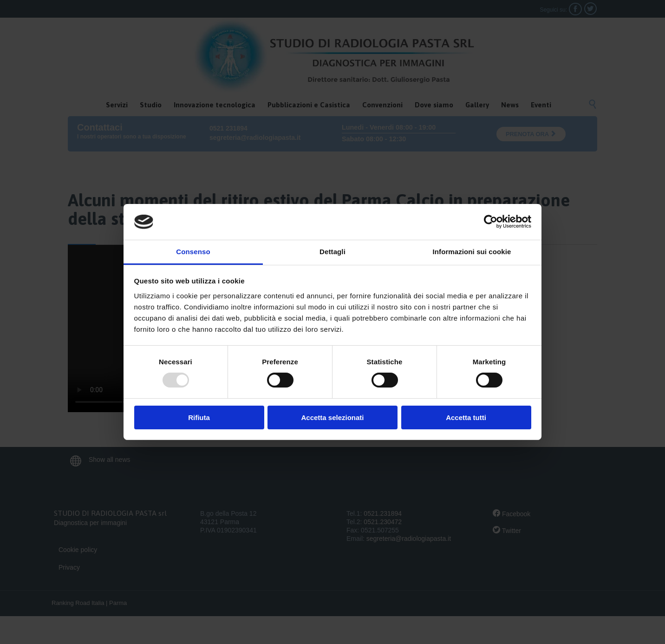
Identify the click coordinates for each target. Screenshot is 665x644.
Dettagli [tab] (332, 252)
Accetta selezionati (332, 417)
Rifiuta (199, 417)
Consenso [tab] (193, 252)
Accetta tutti (466, 417)
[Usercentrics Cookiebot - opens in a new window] (491, 222)
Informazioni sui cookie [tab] (472, 252)
